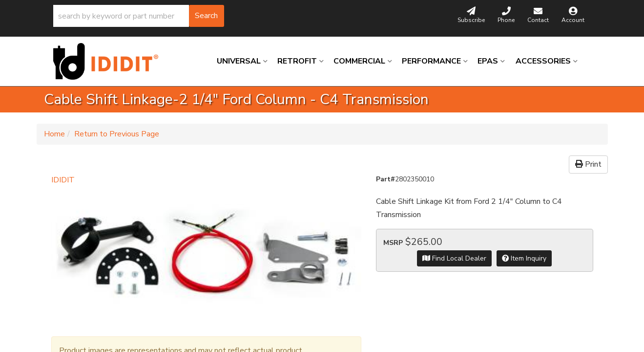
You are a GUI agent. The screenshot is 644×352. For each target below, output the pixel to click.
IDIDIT (63, 180)
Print (588, 164)
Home (54, 134)
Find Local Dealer (454, 258)
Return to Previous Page (117, 134)
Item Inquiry (524, 258)
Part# (385, 179)
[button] (139, 16)
